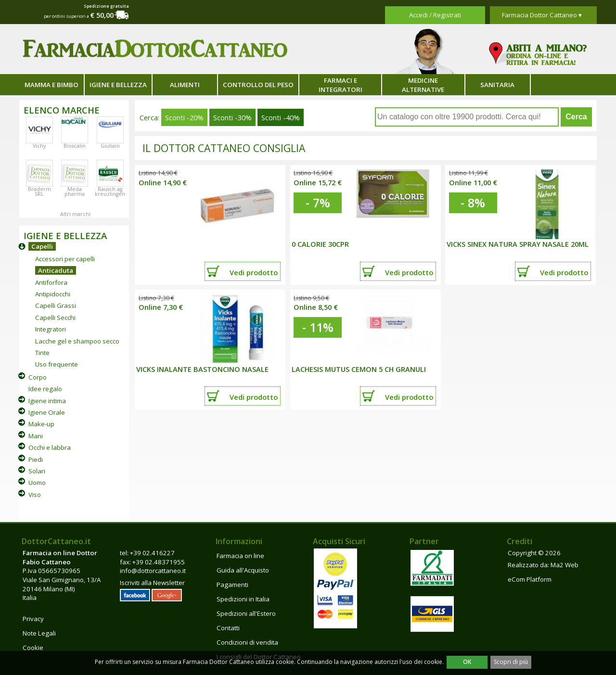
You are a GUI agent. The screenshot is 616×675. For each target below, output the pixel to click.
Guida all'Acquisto (243, 570)
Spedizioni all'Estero (246, 613)
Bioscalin (75, 146)
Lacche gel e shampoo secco (77, 341)
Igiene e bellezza (118, 85)
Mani (36, 436)
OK (467, 662)
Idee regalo (45, 389)
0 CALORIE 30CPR (320, 244)
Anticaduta (56, 270)
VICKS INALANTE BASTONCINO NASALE (202, 369)
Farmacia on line (240, 556)
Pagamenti (232, 585)
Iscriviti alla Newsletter (152, 583)
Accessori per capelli (65, 259)
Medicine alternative (423, 85)
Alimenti (185, 85)
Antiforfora (51, 282)
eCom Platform (530, 579)
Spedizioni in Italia (243, 599)
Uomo (37, 483)
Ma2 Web (565, 565)
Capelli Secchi (55, 318)
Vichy (39, 146)
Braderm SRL (39, 191)
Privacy (33, 619)
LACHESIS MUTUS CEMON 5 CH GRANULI (359, 369)
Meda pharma (75, 191)
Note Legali (39, 633)
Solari (37, 471)
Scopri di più (511, 662)
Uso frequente (57, 364)
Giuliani (110, 146)
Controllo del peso (258, 85)
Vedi (254, 272)
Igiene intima (47, 401)
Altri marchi (75, 214)
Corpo (38, 377)
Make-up (41, 424)
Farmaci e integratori (340, 85)
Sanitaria (497, 85)
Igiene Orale (47, 412)
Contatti (228, 628)
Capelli (42, 246)
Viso (35, 495)
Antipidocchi (53, 294)
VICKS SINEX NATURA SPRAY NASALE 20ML (518, 244)
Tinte (42, 353)
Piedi (36, 459)
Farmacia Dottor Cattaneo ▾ (542, 15)
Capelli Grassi (56, 306)
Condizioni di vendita (247, 642)
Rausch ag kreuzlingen (110, 191)
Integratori (51, 329)
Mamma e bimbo (51, 85)
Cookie (33, 648)
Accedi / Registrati (435, 15)
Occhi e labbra (50, 447)
